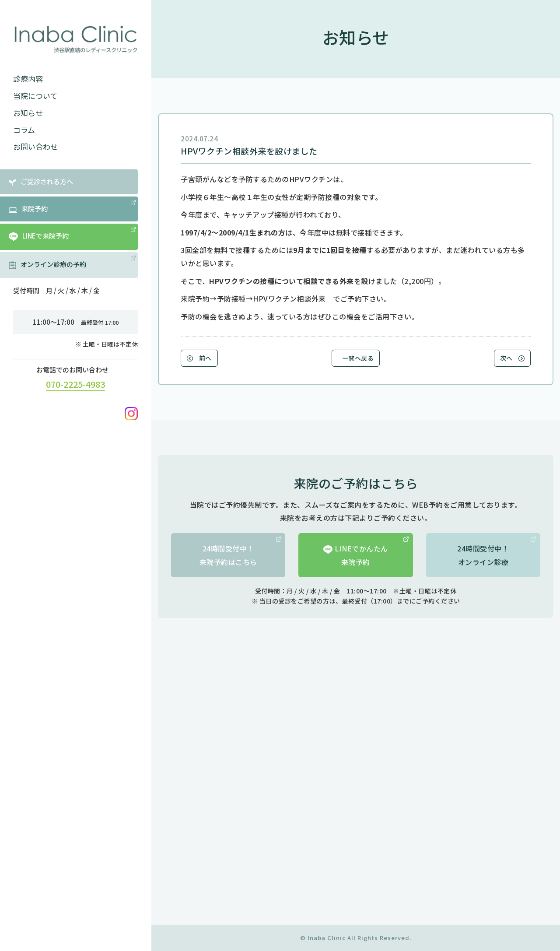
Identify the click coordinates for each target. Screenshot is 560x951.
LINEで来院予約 (72, 234)
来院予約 (72, 207)
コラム (24, 130)
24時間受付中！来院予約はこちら (240, 552)
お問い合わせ (35, 147)
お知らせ (28, 113)
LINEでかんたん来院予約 (366, 552)
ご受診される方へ (41, 181)
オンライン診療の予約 (72, 263)
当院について (35, 96)
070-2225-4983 (75, 384)
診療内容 (28, 79)
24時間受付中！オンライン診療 (497, 552)
